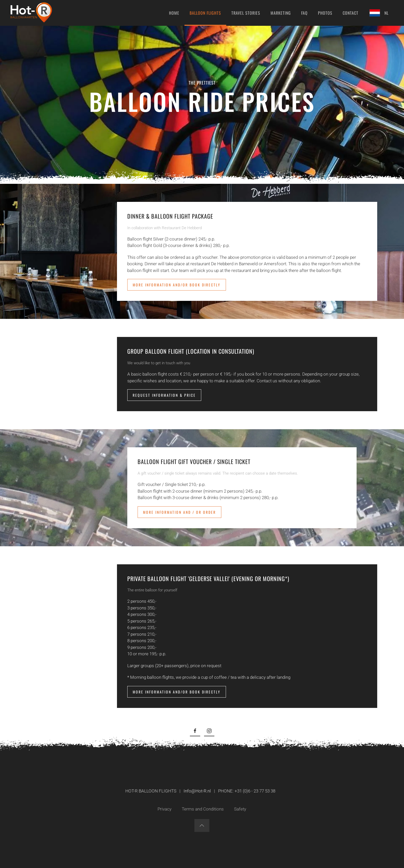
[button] (201, 825)
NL (379, 13)
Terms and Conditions (202, 809)
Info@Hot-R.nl (196, 791)
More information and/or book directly (177, 285)
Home (174, 13)
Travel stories (246, 13)
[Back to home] (31, 13)
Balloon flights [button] (205, 13)
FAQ (304, 13)
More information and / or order (179, 512)
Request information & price (164, 395)
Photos (325, 13)
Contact (351, 13)
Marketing (281, 13)
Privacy (164, 809)
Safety (239, 809)
